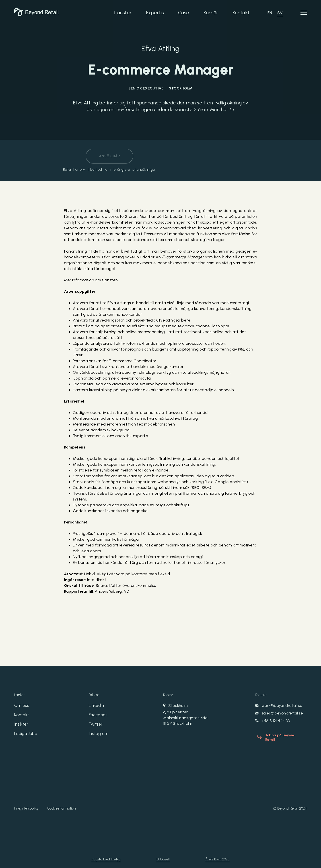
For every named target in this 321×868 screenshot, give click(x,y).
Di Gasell (163, 855)
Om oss (22, 706)
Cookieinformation (62, 804)
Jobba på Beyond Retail (284, 735)
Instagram (99, 735)
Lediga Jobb (27, 735)
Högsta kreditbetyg (106, 855)
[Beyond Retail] (37, 15)
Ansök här (109, 156)
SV (280, 13)
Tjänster (122, 13)
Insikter (22, 726)
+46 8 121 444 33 (273, 721)
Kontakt (241, 13)
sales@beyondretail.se (279, 713)
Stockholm (198, 715)
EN (270, 13)
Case (184, 13)
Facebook (99, 716)
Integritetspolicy (26, 804)
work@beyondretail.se (279, 706)
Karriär (211, 13)
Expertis (155, 13)
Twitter (96, 726)
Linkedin (97, 706)
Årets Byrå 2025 (217, 855)
